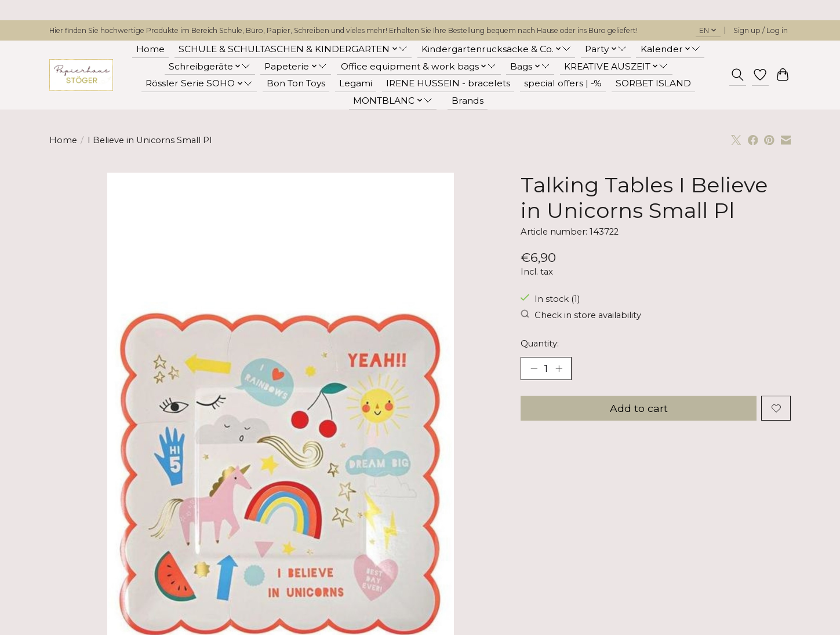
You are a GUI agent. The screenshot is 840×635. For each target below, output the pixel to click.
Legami (356, 83)
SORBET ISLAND (653, 83)
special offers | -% (563, 83)
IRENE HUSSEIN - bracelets (448, 83)
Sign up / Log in (761, 30)
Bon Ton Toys (296, 83)
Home (150, 49)
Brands (468, 101)
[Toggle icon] (738, 75)
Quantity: (540, 344)
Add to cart (639, 408)
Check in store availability (581, 315)
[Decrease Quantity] (534, 368)
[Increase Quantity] (559, 368)
